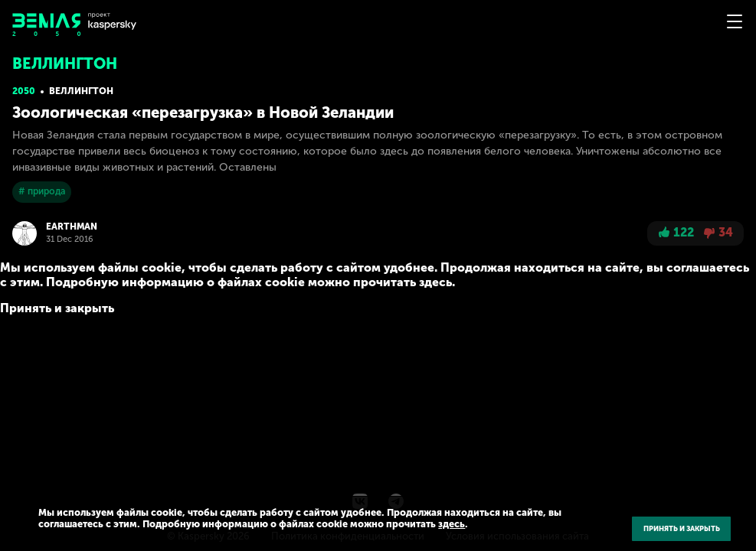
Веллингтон (81, 91)
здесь (452, 524)
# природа (42, 191)
